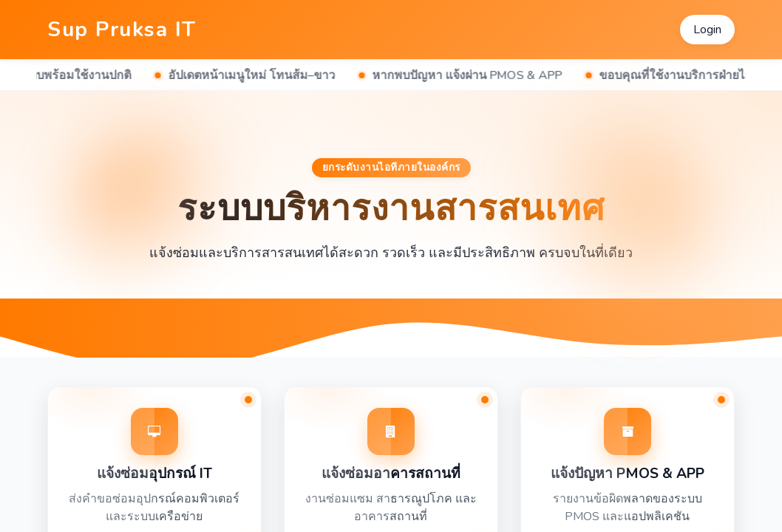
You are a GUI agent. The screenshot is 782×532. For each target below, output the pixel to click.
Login (707, 30)
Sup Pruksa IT (122, 30)
